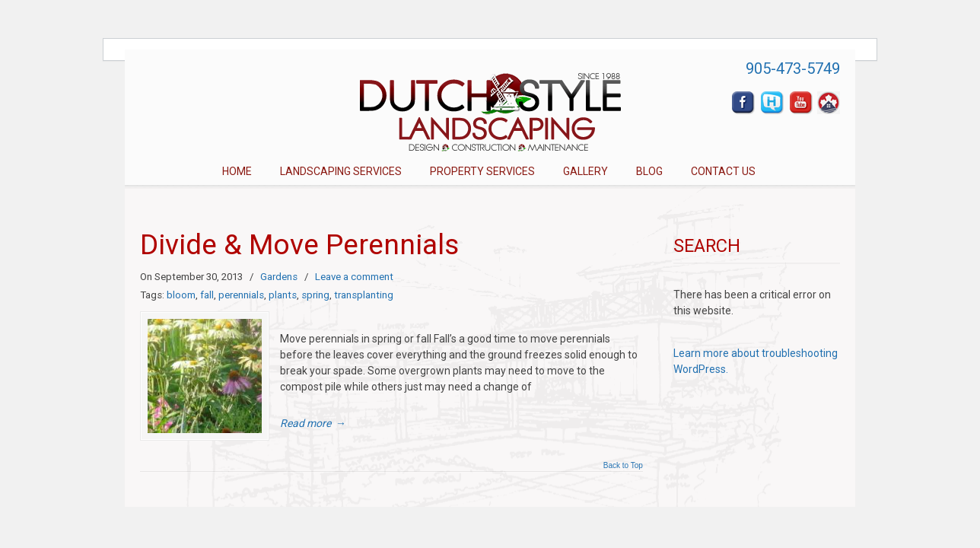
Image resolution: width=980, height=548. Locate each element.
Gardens (279, 277)
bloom (181, 295)
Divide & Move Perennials (299, 244)
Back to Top (623, 466)
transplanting (364, 295)
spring (315, 295)
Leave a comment (354, 277)
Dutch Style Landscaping (490, 112)
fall (207, 295)
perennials (241, 295)
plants (283, 295)
